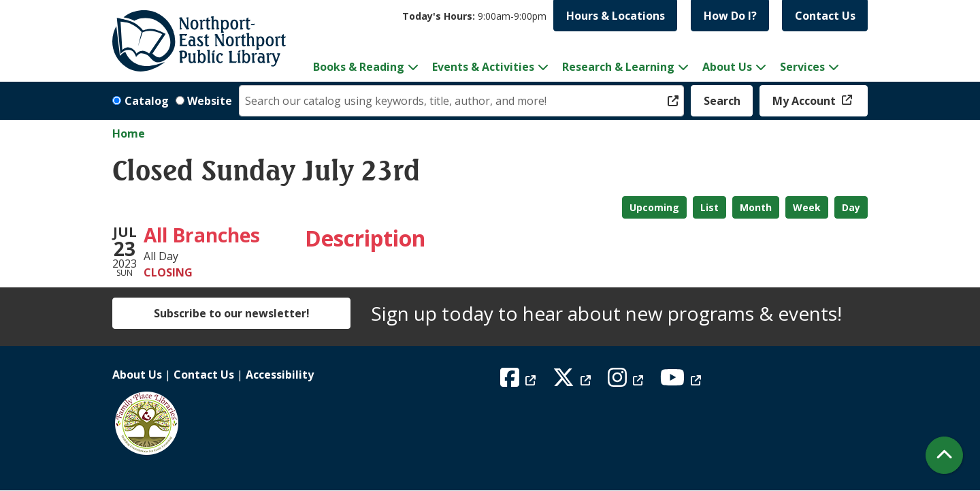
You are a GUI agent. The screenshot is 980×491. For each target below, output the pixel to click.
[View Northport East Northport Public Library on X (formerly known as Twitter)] (573, 381)
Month (756, 207)
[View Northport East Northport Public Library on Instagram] (627, 381)
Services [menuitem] (802, 67)
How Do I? (730, 16)
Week (807, 207)
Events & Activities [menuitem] (483, 67)
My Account (805, 101)
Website (210, 101)
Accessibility (280, 375)
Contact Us (825, 16)
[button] (474, 16)
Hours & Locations (616, 16)
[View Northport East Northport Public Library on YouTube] (682, 381)
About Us (137, 375)
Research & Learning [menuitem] (618, 67)
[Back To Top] (944, 455)
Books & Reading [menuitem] (359, 67)
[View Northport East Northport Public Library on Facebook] (520, 381)
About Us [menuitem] (727, 67)
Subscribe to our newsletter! (232, 313)
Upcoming (654, 207)
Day (851, 207)
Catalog (147, 101)
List (709, 207)
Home (129, 133)
